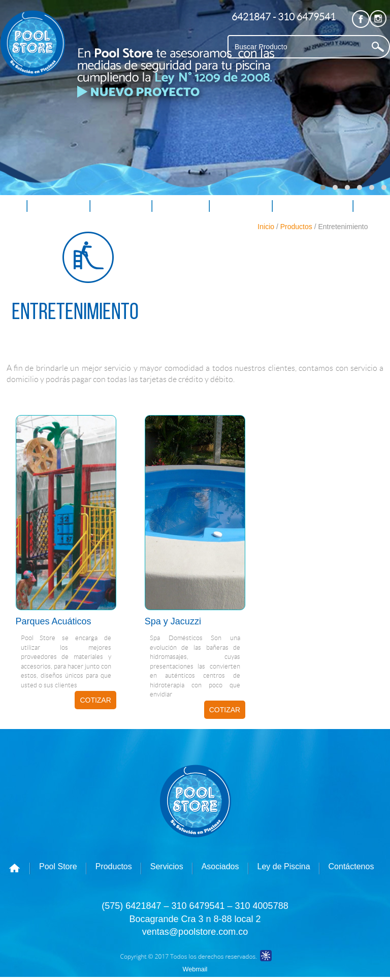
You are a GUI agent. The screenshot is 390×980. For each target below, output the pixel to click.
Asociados (241, 206)
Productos (121, 206)
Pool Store (59, 206)
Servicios (181, 206)
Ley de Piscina (313, 206)
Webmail (195, 969)
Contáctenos (32, 227)
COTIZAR (95, 700)
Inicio (266, 227)
